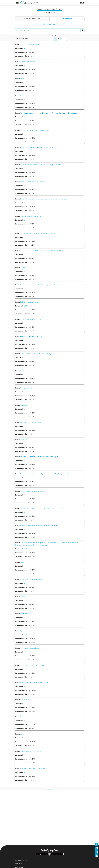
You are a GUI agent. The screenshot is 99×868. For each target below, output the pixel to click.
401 (25, 461)
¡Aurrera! (23, 734)
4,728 (26, 549)
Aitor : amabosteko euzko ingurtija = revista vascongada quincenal (42, 250)
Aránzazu (23, 596)
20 (25, 134)
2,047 (26, 306)
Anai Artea (23, 439)
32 (25, 721)
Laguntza (19, 864)
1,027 (26, 600)
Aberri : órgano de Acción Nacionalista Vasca (35, 130)
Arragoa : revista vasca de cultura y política (34, 682)
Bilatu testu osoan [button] (49, 24)
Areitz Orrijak (24, 614)
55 (25, 495)
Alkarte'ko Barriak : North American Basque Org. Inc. (37, 354)
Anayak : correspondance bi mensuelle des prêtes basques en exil (41, 508)
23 (25, 220)
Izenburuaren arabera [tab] (32, 19)
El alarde (23, 268)
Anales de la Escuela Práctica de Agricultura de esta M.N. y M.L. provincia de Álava (47, 474)
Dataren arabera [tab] (67, 19)
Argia (22, 631)
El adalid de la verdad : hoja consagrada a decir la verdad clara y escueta (44, 199)
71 (25, 755)
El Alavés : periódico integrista (30, 302)
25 (25, 186)
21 (25, 117)
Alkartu (22, 371)
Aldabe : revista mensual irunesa (31, 319)
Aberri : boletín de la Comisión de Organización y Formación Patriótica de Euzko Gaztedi (49, 113)
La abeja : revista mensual (28, 61)
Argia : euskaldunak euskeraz (29, 648)
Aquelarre (23, 562)
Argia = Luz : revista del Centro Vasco (32, 665)
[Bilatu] (78, 3)
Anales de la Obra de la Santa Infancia (32, 491)
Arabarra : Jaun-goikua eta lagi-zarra (32, 579)
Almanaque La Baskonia (28, 388)
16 (25, 168)
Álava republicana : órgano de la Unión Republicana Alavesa (39, 285)
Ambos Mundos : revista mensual (31, 422)
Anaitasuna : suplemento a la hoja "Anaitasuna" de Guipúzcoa (40, 457)
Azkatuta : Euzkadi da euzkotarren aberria (34, 768)
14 (25, 83)
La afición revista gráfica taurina (30, 216)
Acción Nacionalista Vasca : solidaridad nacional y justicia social (40, 165)
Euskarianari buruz (22, 860)
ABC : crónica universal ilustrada (30, 44)
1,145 (26, 635)
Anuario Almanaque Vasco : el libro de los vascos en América (40, 525)
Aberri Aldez (24, 96)
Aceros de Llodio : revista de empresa (32, 182)
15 (25, 652)
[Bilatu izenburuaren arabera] (48, 30)
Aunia (22, 717)
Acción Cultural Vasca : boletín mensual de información (38, 147)
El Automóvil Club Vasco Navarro (31, 751)
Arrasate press (25, 700)
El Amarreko (24, 405)
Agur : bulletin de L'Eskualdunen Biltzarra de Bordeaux (38, 233)
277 (25, 237)
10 (25, 375)
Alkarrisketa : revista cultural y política (32, 336)
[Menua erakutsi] (17, 3)
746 (25, 703)
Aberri (22, 79)
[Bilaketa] (54, 3)
